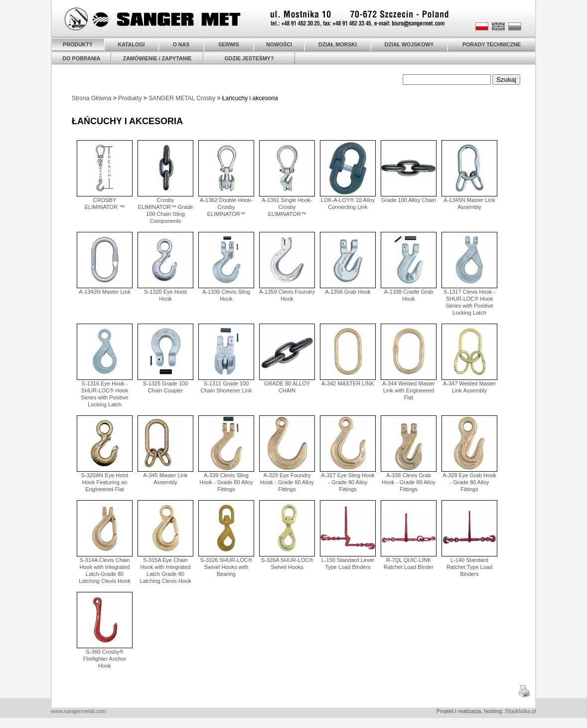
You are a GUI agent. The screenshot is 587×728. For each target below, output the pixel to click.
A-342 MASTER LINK (348, 383)
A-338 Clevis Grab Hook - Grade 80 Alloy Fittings (409, 482)
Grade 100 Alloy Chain (409, 200)
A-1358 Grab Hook (348, 292)
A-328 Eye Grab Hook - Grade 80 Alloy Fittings (469, 482)
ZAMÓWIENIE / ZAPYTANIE (157, 58)
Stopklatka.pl (520, 711)
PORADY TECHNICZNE (492, 44)
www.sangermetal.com (78, 711)
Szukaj (506, 80)
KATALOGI (131, 44)
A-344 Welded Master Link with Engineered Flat (409, 390)
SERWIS (229, 44)
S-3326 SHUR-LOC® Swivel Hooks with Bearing (226, 567)
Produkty (130, 98)
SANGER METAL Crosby (182, 98)
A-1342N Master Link (104, 292)
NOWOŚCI (279, 44)
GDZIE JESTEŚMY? (249, 58)
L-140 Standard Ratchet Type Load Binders (469, 567)
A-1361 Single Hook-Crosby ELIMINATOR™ (287, 207)
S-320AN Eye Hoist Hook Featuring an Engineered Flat (105, 482)
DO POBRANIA (82, 58)
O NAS (181, 44)
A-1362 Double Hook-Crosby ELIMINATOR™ (226, 207)
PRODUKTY (78, 44)
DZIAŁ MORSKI (338, 44)
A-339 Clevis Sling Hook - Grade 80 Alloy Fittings (226, 482)
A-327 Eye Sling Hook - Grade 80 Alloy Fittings (348, 482)
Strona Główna (91, 98)
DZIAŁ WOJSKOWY (409, 44)
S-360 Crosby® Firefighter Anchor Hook (105, 659)
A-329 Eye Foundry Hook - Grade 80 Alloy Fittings (287, 482)
